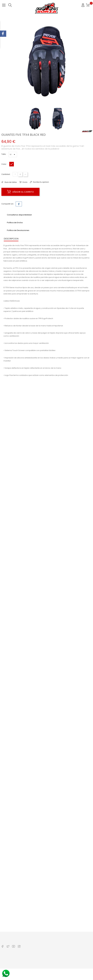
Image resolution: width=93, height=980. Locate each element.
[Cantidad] (15, 174)
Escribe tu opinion (41, 182)
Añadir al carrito (20, 192)
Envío (25, 182)
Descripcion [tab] (11, 239)
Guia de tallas (10, 182)
